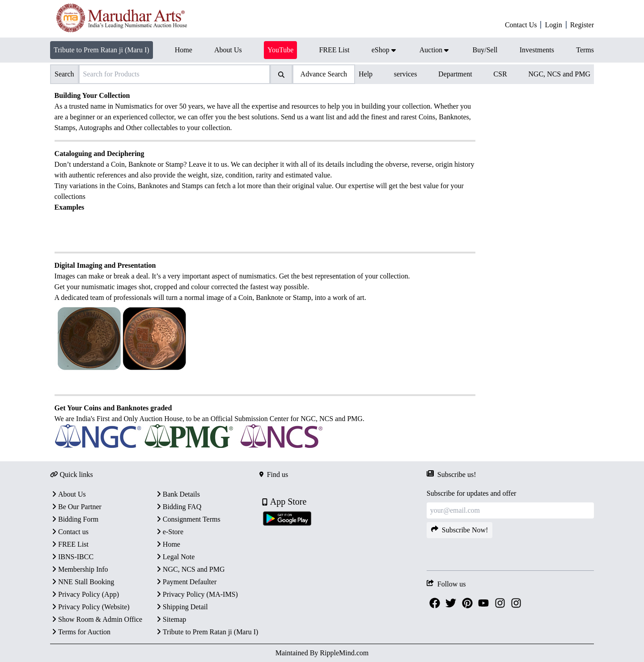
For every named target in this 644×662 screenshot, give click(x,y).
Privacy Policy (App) (85, 594)
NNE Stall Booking (82, 582)
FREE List (69, 544)
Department (455, 74)
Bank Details (177, 494)
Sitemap (170, 619)
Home (167, 544)
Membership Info (79, 569)
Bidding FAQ (178, 507)
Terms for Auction (80, 632)
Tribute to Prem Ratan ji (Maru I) (102, 50)
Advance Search (324, 74)
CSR (500, 74)
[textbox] (265, 271)
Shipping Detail (181, 607)
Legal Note (175, 557)
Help (366, 74)
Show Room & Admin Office (96, 619)
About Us (68, 494)
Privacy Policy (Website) (90, 607)
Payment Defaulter (186, 582)
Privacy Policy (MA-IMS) (196, 594)
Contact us (69, 532)
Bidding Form (74, 519)
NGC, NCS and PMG (559, 74)
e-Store (169, 532)
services (406, 74)
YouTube (280, 50)
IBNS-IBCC (72, 557)
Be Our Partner (76, 507)
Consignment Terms (188, 519)
